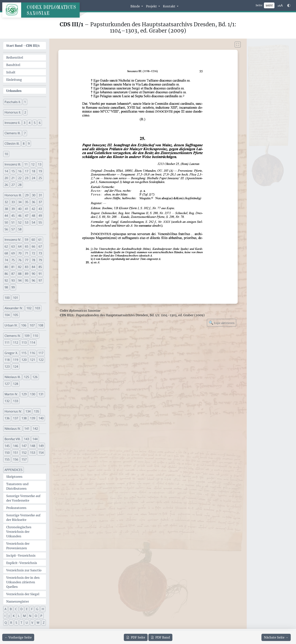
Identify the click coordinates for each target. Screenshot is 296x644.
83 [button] (27, 267)
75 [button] (13, 260)
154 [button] (41, 453)
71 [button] (27, 253)
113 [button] (24, 343)
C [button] (16, 609)
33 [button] (13, 202)
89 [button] (27, 274)
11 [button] (26, 164)
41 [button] (27, 209)
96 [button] (33, 280)
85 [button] (40, 267)
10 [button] (6, 154)
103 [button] (37, 308)
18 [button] (33, 171)
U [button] (27, 623)
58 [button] (20, 229)
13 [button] (40, 164)
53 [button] (27, 222)
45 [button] (13, 216)
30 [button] (34, 195)
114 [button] (33, 343)
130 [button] (33, 394)
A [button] (5, 609)
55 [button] (40, 222)
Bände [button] (136, 6)
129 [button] (24, 394)
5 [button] (35, 123)
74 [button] (6, 260)
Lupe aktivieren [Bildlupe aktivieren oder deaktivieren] (222, 323)
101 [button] (16, 298)
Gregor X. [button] (11, 353)
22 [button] (20, 178)
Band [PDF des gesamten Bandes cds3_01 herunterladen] (160, 637)
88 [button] (20, 274)
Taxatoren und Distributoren (17, 486)
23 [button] (27, 178)
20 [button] (6, 178)
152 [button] (24, 453)
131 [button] (41, 394)
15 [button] (13, 171)
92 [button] (6, 280)
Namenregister (18, 601)
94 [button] (20, 280)
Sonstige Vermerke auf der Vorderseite (23, 498)
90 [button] (33, 274)
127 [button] (7, 384)
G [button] (37, 609)
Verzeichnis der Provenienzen (18, 546)
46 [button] (20, 216)
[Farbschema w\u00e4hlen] (289, 5)
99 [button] (13, 287)
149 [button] (41, 446)
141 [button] (27, 429)
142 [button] (35, 429)
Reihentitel (15, 57)
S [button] (16, 623)
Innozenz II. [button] (12, 123)
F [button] (32, 609)
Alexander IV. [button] (14, 308)
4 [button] (30, 123)
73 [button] (40, 253)
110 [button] (35, 336)
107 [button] (32, 325)
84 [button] (33, 267)
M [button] (24, 616)
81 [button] (13, 267)
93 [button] (13, 280)
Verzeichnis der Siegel (23, 594)
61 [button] (40, 240)
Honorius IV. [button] (13, 411)
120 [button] (24, 360)
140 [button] (41, 418)
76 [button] (20, 260)
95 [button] (27, 280)
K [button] (14, 616)
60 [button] (33, 240)
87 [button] (13, 274)
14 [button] (6, 171)
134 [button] (28, 411)
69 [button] (13, 253)
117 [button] (41, 353)
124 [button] (16, 367)
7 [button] (25, 133)
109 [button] (27, 336)
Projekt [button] (152, 6)
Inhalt (11, 72)
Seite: (259, 5)
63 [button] (13, 246)
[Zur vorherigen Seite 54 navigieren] (18, 637)
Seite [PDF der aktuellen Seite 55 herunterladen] (136, 637)
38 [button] (6, 209)
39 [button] (13, 209)
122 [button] (41, 360)
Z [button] (44, 623)
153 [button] (33, 453)
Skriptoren (14, 477)
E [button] (27, 609)
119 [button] (16, 360)
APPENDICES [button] (13, 470)
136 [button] (7, 418)
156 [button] (16, 459)
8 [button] (24, 144)
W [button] (38, 623)
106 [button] (24, 325)
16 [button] (20, 171)
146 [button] (16, 446)
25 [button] (40, 178)
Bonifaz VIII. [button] (13, 439)
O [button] (36, 616)
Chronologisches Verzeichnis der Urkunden (19, 532)
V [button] (32, 623)
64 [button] (20, 246)
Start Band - (23, 46)
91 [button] (40, 274)
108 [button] (41, 325)
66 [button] (33, 246)
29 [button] (27, 195)
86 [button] (6, 274)
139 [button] (33, 418)
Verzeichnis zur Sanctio (24, 570)
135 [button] (37, 411)
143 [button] (27, 439)
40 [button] (20, 209)
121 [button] (33, 360)
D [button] (22, 609)
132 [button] (7, 401)
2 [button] (25, 112)
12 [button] (33, 164)
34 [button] (20, 202)
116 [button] (32, 353)
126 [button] (35, 377)
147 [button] (24, 446)
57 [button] (13, 229)
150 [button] (7, 453)
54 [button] (33, 222)
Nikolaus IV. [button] (13, 429)
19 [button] (40, 171)
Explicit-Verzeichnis (22, 563)
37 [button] (40, 202)
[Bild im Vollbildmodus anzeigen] (238, 45)
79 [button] (40, 260)
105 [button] (16, 315)
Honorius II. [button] (13, 112)
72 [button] (33, 253)
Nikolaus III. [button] (13, 377)
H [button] (43, 609)
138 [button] (24, 418)
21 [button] (13, 178)
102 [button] (29, 308)
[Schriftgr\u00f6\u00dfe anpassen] (280, 5)
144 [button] (35, 439)
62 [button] (6, 246)
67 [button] (40, 246)
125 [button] (27, 377)
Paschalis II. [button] (13, 102)
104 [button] (7, 315)
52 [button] (20, 222)
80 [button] (6, 267)
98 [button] (6, 287)
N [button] (30, 616)
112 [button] (16, 343)
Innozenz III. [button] (13, 164)
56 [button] (6, 229)
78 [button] (33, 260)
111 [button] (7, 343)
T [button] (21, 623)
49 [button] (40, 216)
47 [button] (27, 216)
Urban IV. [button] (11, 325)
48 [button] (33, 216)
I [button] (5, 616)
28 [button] (20, 185)
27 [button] (13, 185)
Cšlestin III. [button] (12, 144)
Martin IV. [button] (11, 394)
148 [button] (33, 446)
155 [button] (7, 459)
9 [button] (29, 144)
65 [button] (27, 246)
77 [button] (27, 260)
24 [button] (33, 178)
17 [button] (27, 171)
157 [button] (24, 459)
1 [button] (25, 102)
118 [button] (7, 360)
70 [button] (20, 253)
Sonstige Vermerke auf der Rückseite (23, 517)
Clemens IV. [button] (13, 336)
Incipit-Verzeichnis (21, 555)
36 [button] (33, 202)
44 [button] (6, 216)
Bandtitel (13, 65)
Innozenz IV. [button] (13, 240)
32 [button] (6, 202)
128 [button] (16, 384)
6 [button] (40, 123)
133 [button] (16, 401)
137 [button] (16, 418)
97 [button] (40, 280)
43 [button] (40, 209)
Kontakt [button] (170, 6)
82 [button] (20, 267)
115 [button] (24, 353)
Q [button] (6, 623)
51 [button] (13, 222)
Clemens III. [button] (13, 133)
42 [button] (33, 209)
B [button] (11, 609)
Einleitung (14, 80)
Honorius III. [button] (13, 195)
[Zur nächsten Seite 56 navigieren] (276, 637)
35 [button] (27, 202)
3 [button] (24, 123)
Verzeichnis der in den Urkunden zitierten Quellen (23, 582)
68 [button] (6, 253)
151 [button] (16, 453)
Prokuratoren (16, 508)
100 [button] (7, 298)
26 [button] (6, 185)
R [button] (11, 623)
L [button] (19, 616)
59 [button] (26, 240)
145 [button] (7, 446)
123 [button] (7, 367)
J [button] (9, 616)
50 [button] (6, 222)
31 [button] (40, 195)
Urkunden (14, 91)
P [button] (41, 616)
